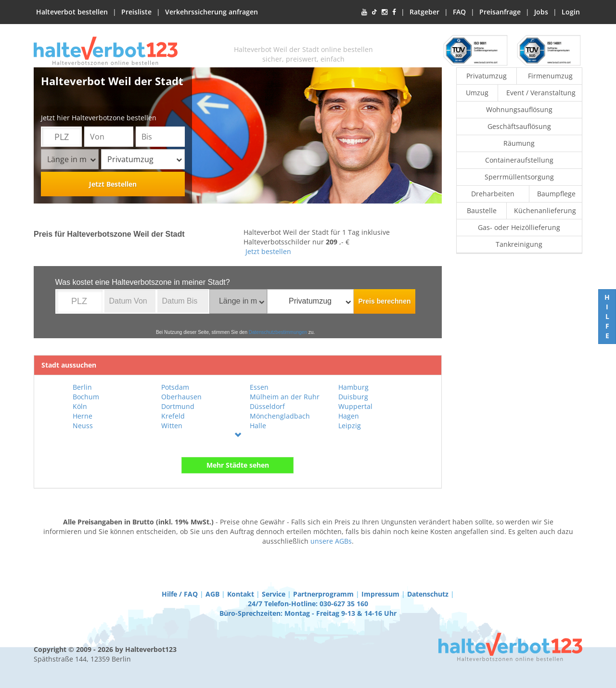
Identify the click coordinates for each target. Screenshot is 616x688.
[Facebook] (394, 12)
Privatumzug (145, 159)
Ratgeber (424, 12)
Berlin (82, 387)
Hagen (349, 416)
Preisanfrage (500, 12)
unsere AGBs (331, 541)
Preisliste (136, 12)
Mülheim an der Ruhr (285, 397)
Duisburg (353, 397)
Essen (259, 387)
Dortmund (178, 406)
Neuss (83, 426)
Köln (80, 406)
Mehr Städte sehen (238, 465)
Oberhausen (181, 397)
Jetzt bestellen (268, 251)
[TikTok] (374, 12)
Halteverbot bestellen (72, 12)
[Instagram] (385, 12)
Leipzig (350, 426)
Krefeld (173, 416)
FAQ (459, 12)
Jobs (541, 12)
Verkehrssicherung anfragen (212, 12)
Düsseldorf (267, 406)
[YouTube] (364, 12)
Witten (172, 426)
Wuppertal (355, 406)
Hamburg (353, 387)
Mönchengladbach (280, 416)
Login (571, 12)
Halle (258, 426)
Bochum (86, 397)
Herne (83, 416)
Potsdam (175, 387)
